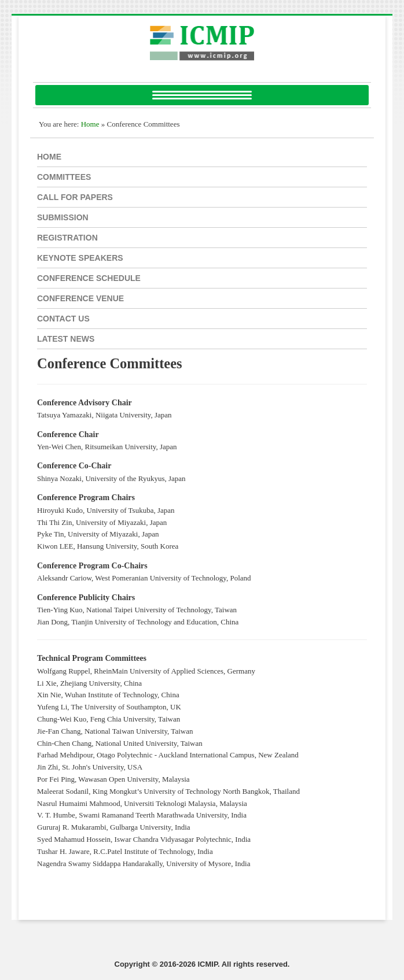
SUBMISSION (63, 217)
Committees (64, 177)
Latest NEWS (66, 339)
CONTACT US (63, 319)
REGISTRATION (67, 238)
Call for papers (75, 197)
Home (49, 157)
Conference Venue (80, 298)
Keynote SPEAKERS (80, 258)
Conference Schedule (89, 278)
